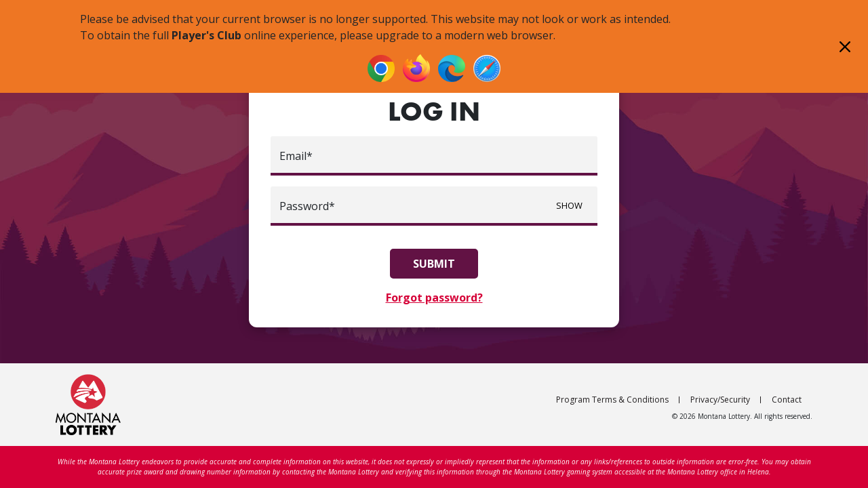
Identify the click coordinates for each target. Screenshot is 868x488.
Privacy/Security (720, 400)
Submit (434, 264)
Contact (787, 400)
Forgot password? (434, 298)
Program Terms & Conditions (612, 400)
